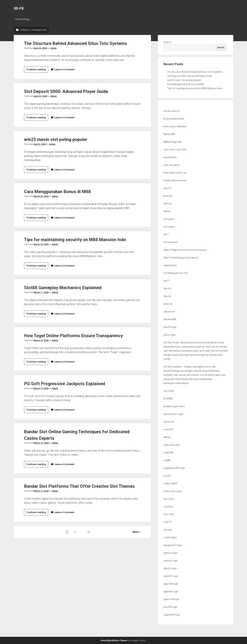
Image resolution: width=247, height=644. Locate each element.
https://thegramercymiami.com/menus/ (185, 250)
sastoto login (171, 561)
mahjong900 (170, 483)
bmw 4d (168, 196)
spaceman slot (172, 445)
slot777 (168, 522)
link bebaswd (170, 242)
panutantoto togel (173, 414)
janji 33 (167, 188)
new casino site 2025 (175, 150)
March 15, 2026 (41, 388)
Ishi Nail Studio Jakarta (176, 342)
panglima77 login (173, 545)
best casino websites (175, 126)
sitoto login (170, 335)
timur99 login (171, 607)
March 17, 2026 (41, 292)
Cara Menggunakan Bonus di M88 (60, 191)
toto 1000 (169, 514)
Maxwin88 (169, 134)
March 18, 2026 (41, 244)
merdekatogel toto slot (176, 273)
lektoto (167, 211)
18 (88, 538)
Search (167, 42)
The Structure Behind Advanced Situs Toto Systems (80, 43)
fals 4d (167, 288)
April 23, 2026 (40, 96)
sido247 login (171, 576)
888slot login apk (173, 142)
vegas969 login (172, 615)
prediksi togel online (174, 406)
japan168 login (171, 599)
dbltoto (167, 437)
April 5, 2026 (40, 144)
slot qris (168, 530)
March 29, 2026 (41, 196)
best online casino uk (175, 173)
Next (136, 538)
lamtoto (168, 204)
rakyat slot (169, 312)
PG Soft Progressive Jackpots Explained (68, 384)
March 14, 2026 (41, 443)
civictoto (168, 507)
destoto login (171, 553)
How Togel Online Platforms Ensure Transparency (78, 336)
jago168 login (171, 584)
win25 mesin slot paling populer (58, 139)
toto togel (169, 391)
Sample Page (22, 19)
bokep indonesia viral (175, 180)
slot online (169, 227)
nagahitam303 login (174, 468)
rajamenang (170, 265)
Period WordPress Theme (114, 641)
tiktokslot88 (170, 319)
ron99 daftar (170, 537)
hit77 (166, 234)
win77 (167, 281)
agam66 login (171, 592)
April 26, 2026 (40, 48)
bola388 (168, 399)
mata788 (168, 453)
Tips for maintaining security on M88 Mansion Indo (79, 240)
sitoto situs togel (172, 491)
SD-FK (19, 8)
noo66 (167, 476)
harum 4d (169, 422)
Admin (53, 48)
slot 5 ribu (169, 499)
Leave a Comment (64, 69)
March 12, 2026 (41, 498)
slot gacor (169, 219)
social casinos (172, 111)
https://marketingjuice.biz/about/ (181, 258)
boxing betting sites (174, 119)
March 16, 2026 (41, 340)
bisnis (208, 367)
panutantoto (170, 157)
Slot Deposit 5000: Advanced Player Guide (70, 91)
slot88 (167, 460)
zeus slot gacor (172, 165)
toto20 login (170, 327)
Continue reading (37, 70)
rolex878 (168, 429)
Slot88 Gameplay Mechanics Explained (66, 288)
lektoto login (170, 568)
